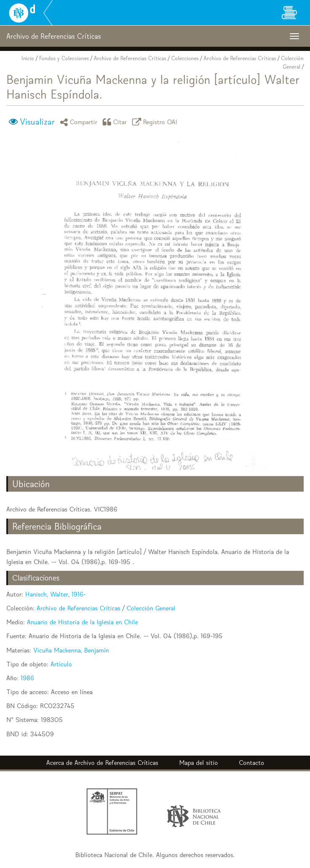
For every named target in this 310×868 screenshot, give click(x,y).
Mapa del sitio (199, 763)
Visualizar (37, 122)
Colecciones (185, 58)
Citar (116, 122)
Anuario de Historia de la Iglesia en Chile (82, 622)
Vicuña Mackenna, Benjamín (71, 650)
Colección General (151, 608)
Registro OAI (156, 122)
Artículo (61, 664)
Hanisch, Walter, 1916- (56, 594)
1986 (27, 678)
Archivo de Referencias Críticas (130, 58)
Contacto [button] (252, 763)
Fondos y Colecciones (64, 58)
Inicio (28, 58)
